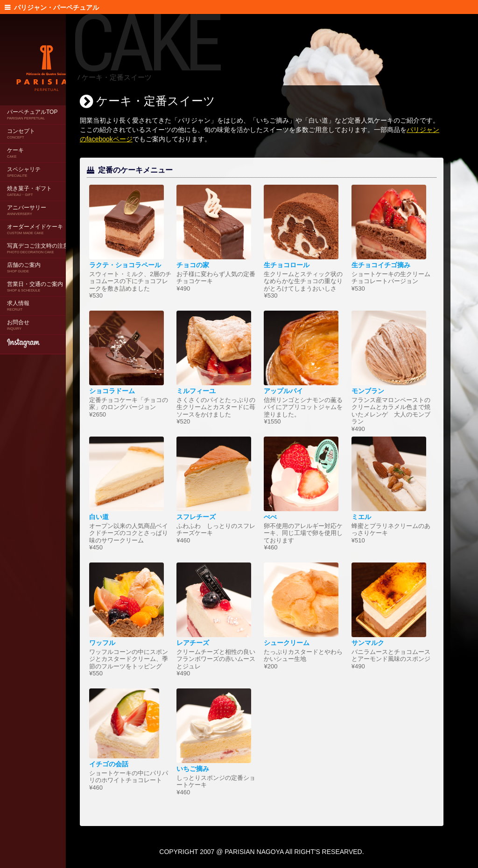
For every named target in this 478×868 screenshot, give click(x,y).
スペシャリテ (24, 164)
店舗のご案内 (24, 260)
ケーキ (15, 145)
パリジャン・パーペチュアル (55, 7)
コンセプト (21, 126)
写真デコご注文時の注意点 (41, 241)
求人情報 (18, 298)
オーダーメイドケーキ (35, 222)
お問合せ (18, 317)
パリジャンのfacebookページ (170, 139)
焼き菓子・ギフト (29, 184)
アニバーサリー (27, 203)
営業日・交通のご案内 (35, 279)
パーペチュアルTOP (32, 107)
